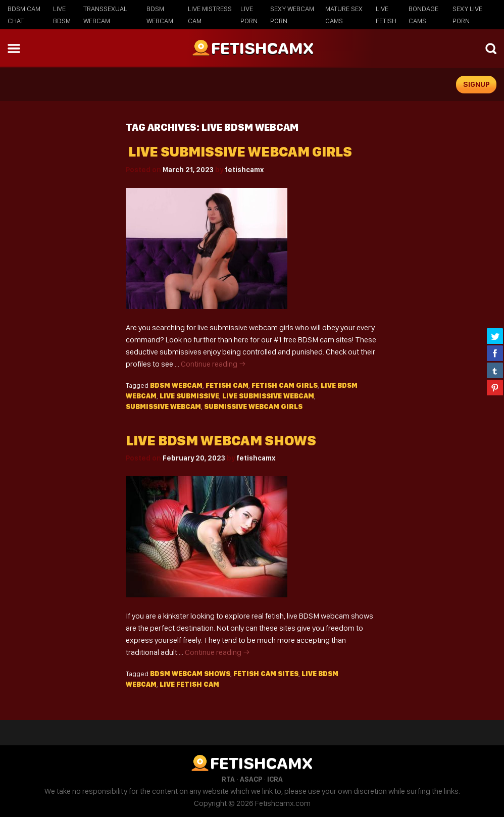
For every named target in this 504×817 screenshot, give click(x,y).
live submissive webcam (268, 396)
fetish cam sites (266, 674)
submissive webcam (163, 406)
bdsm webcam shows (190, 674)
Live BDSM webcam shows (221, 441)
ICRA (275, 779)
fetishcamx (244, 170)
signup (476, 84)
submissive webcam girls (253, 406)
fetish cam (227, 385)
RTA (228, 779)
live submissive (189, 396)
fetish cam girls (285, 385)
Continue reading (213, 364)
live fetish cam (189, 684)
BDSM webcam (176, 385)
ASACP (251, 779)
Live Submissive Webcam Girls (239, 152)
